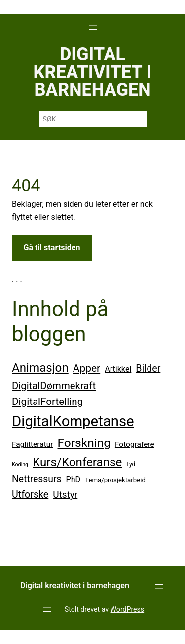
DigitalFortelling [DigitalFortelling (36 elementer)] (47, 402)
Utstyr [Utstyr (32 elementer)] (65, 495)
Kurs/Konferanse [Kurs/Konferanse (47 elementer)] (77, 462)
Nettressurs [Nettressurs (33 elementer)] (37, 479)
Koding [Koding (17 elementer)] (20, 464)
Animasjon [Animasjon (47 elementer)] (40, 368)
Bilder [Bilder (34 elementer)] (148, 369)
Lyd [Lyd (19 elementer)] (131, 464)
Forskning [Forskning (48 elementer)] (84, 443)
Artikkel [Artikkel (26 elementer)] (118, 369)
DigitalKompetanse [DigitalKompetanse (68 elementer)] (73, 421)
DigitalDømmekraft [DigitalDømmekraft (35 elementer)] (54, 386)
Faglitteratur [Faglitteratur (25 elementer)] (33, 444)
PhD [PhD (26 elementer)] (74, 479)
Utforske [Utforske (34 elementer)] (30, 495)
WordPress (128, 609)
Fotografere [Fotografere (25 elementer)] (135, 444)
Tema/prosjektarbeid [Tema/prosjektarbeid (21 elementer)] (115, 480)
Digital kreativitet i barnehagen (93, 72)
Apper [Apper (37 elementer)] (87, 368)
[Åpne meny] (93, 28)
